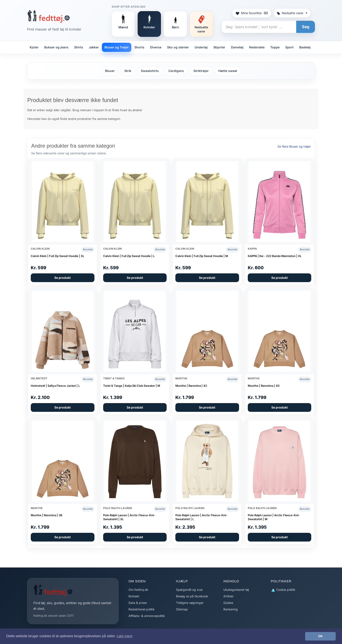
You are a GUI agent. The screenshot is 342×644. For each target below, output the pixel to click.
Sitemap (182, 609)
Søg (306, 27)
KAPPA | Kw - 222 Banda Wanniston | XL (275, 256)
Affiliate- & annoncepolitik (147, 616)
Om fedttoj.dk (138, 590)
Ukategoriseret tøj (236, 590)
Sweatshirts (150, 71)
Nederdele (257, 47)
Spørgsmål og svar (189, 590)
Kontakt (134, 596)
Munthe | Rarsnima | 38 (46, 515)
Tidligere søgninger (190, 603)
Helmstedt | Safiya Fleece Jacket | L (55, 386)
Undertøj (201, 47)
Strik (128, 71)
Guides (228, 603)
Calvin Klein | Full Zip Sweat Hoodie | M (202, 256)
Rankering (231, 609)
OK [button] (320, 636)
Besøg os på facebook (192, 596)
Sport (289, 47)
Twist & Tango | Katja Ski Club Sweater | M (132, 386)
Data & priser (138, 603)
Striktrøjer (201, 71)
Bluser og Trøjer (117, 47)
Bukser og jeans (56, 47)
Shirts (79, 47)
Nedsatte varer (292, 13)
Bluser (110, 71)
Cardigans (176, 71)
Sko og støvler (178, 47)
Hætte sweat (228, 71)
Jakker (94, 47)
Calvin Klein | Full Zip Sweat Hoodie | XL (57, 256)
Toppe (275, 47)
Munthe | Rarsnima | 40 (264, 386)
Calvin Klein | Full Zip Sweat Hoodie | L (129, 256)
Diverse (156, 47)
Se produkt (62, 278)
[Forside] (49, 16)
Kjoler (34, 47)
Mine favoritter (252, 13)
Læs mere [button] (125, 636)
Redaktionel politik (142, 609)
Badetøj (305, 47)
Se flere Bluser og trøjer (294, 146)
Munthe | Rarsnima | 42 (191, 386)
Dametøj (237, 47)
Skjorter (219, 47)
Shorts (139, 47)
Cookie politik (283, 590)
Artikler (228, 596)
